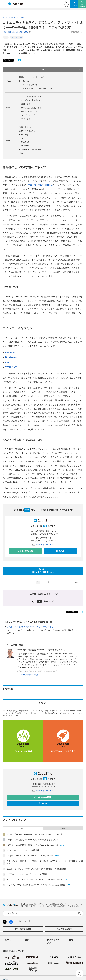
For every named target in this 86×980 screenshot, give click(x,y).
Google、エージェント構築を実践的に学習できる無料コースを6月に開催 (37, 869)
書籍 (73, 940)
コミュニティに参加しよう (30, 96)
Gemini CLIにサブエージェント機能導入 (23, 850)
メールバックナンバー (43, 545)
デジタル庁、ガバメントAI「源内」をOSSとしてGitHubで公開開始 (34, 880)
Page (9, 108)
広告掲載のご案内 (64, 929)
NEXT (79, 583)
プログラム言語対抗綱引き (40, 185)
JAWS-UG (25, 142)
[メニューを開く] (4, 4)
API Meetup (26, 146)
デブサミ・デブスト (53, 941)
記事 (28, 940)
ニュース (8, 940)
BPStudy (25, 135)
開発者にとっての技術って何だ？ (33, 77)
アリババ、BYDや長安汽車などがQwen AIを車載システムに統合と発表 (36, 885)
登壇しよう (26, 119)
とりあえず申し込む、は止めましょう (37, 88)
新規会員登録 (25, 551)
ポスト (8, 60)
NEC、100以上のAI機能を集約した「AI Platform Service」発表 (33, 845)
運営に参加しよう (27, 127)
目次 (61, 69)
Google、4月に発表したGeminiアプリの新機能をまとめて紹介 (32, 840)
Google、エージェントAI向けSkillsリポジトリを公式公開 (30, 856)
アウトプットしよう (27, 115)
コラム (6, 37)
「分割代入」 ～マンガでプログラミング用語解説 (28, 874)
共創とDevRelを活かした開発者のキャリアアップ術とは (30, 627)
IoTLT (23, 138)
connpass (10, 352)
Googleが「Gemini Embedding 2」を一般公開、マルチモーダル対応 (35, 834)
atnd (7, 362)
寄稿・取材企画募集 (23, 929)
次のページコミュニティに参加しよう (43, 571)
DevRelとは (24, 81)
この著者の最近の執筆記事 (28, 675)
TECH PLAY (11, 367)
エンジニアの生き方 (17, 37)
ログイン (60, 551)
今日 (23, 828)
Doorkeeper (11, 357)
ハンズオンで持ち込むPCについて (35, 100)
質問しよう (26, 104)
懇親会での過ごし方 (29, 111)
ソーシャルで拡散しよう (31, 108)
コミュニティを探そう (28, 85)
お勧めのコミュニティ (28, 131)
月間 (63, 828)
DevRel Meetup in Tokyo (31, 150)
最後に (22, 153)
